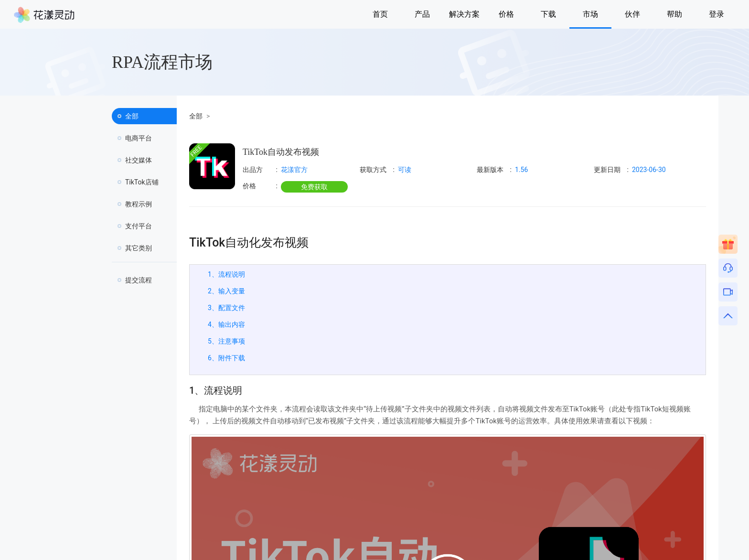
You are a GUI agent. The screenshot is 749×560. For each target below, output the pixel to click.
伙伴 (632, 14)
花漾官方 (294, 170)
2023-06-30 (649, 170)
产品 (422, 14)
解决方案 (464, 14)
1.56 (521, 170)
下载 (548, 14)
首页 (380, 14)
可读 (405, 170)
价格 (506, 14)
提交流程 (139, 280)
